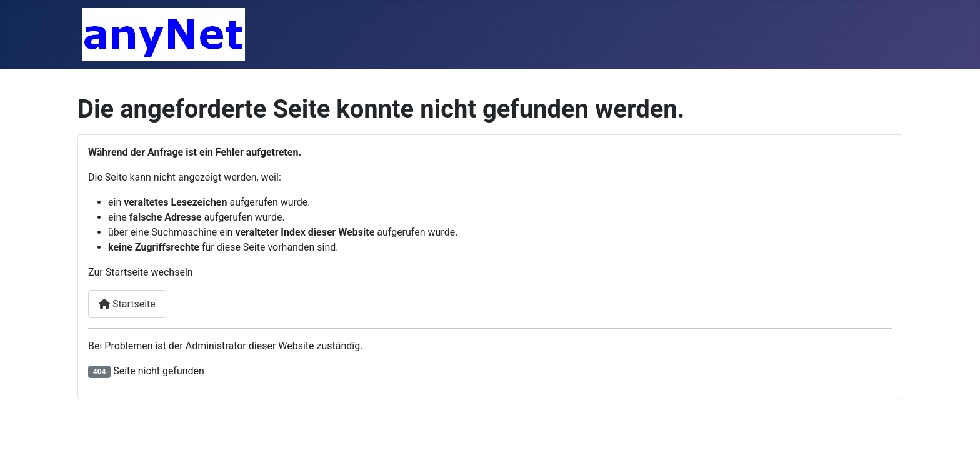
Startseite (127, 304)
